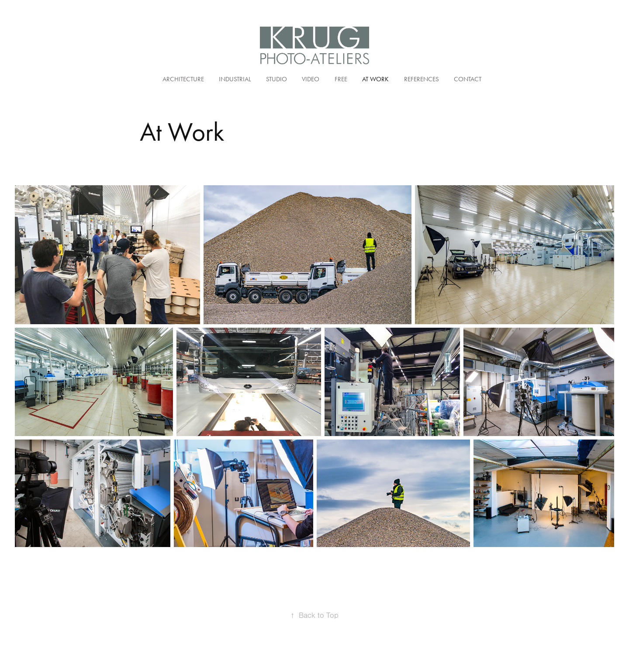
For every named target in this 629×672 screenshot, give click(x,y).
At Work (375, 79)
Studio (276, 79)
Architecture (183, 79)
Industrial (235, 79)
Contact (468, 79)
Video (311, 79)
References (422, 79)
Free (341, 79)
